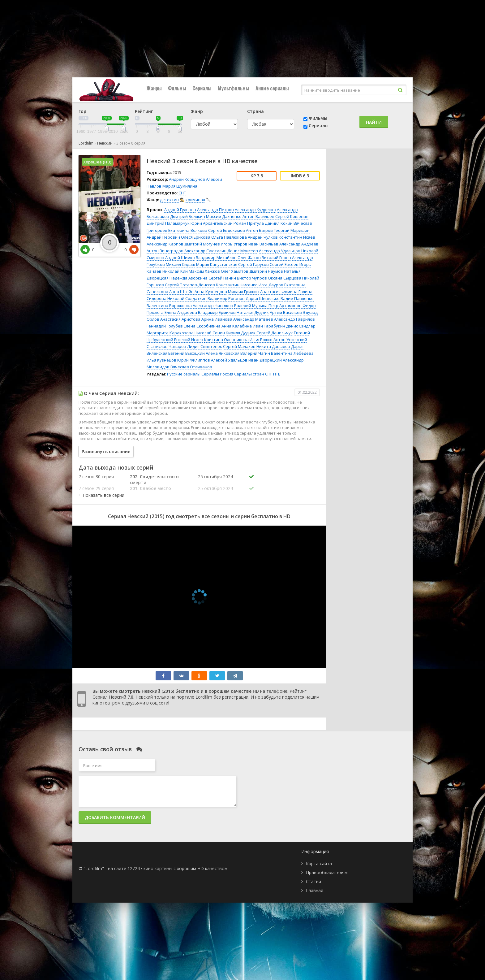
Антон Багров (259, 230)
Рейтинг (144, 111)
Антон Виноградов (165, 251)
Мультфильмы (234, 88)
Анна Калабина (237, 326)
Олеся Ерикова (196, 237)
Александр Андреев (299, 244)
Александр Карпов (165, 244)
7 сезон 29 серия (96, 488)
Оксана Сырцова (285, 278)
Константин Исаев (297, 237)
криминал (195, 200)
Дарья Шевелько (263, 298)
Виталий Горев (276, 258)
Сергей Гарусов (253, 264)
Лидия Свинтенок (205, 346)
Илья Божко (261, 340)
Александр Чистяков (213, 306)
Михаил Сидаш (180, 264)
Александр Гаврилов (294, 319)
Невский (105, 143)
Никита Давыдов (273, 346)
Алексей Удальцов (229, 360)
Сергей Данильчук (275, 333)
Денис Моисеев (243, 251)
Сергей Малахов (239, 346)
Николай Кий (175, 271)
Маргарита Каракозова (170, 333)
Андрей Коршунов (187, 179)
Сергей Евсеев (284, 264)
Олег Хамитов (235, 271)
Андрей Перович (163, 237)
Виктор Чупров (252, 278)
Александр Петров (215, 210)
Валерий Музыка (251, 306)
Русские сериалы (184, 374)
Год (83, 111)
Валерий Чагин (255, 353)
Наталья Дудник (253, 312)
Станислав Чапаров (166, 346)
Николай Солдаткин (187, 298)
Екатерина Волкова (188, 230)
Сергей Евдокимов (227, 230)
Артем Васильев (286, 312)
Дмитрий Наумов (266, 271)
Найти (374, 122)
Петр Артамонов (285, 306)
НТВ (277, 374)
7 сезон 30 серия (96, 477)
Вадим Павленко (297, 298)
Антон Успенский (290, 340)
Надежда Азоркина (189, 278)
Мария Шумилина (180, 186)
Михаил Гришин (244, 292)
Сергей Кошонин (292, 216)
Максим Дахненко (224, 216)
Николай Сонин (210, 333)
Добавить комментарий (115, 817)
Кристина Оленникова (226, 340)
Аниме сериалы (272, 88)
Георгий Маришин (292, 230)
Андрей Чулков (263, 237)
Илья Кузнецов (161, 360)
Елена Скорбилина (202, 326)
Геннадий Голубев (165, 326)
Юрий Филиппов (194, 360)
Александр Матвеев (253, 319)
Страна (255, 111)
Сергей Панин (222, 278)
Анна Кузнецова (211, 292)
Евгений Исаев (189, 340)
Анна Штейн (181, 292)
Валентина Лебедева (292, 353)
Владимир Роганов (226, 298)
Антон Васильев (258, 216)
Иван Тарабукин (269, 326)
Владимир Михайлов (216, 258)
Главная (315, 890)
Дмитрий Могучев (202, 244)
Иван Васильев (263, 244)
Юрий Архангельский (212, 223)
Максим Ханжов (204, 271)
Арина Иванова (217, 319)
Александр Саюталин (205, 251)
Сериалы (202, 88)
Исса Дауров (271, 285)
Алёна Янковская (223, 353)
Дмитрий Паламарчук (168, 223)
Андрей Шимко (180, 258)
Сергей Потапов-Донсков (190, 285)
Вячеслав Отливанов (191, 367)
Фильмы (177, 88)
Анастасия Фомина (279, 292)
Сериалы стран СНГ (253, 374)
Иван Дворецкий (265, 360)
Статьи (313, 881)
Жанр (197, 111)
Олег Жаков (249, 258)
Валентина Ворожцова (169, 306)
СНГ (182, 193)
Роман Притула (249, 223)
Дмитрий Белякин (188, 216)
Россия (227, 374)
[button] (101, 495)
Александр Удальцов (280, 251)
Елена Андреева (181, 312)
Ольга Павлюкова (229, 237)
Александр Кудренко (255, 210)
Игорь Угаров (234, 244)
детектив (169, 200)
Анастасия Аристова (180, 319)
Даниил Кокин (279, 223)
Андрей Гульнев (180, 210)
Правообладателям (327, 872)
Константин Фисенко (237, 285)
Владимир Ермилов (217, 312)
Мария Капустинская (217, 264)
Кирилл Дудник (241, 333)
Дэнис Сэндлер (301, 326)
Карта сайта (319, 863)
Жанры (154, 88)
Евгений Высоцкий (187, 353)
